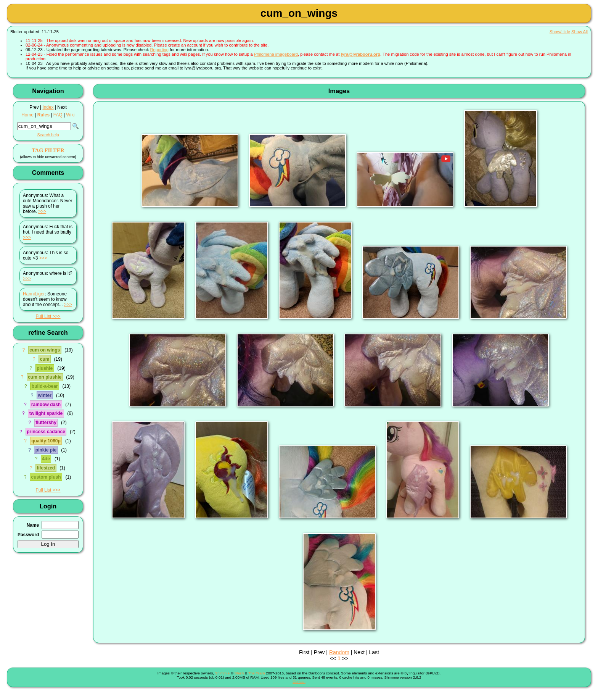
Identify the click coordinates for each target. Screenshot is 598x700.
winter (44, 395)
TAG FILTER (48, 150)
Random (339, 652)
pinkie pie (46, 450)
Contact (299, 681)
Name (33, 525)
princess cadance (46, 432)
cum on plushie (45, 377)
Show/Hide (560, 32)
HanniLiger (34, 294)
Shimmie (222, 673)
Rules (43, 115)
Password (28, 535)
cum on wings (45, 350)
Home (27, 115)
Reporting (160, 50)
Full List (43, 316)
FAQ (58, 115)
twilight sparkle (46, 413)
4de (46, 459)
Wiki (70, 115)
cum (45, 359)
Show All (580, 32)
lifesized (46, 468)
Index (48, 107)
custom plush (46, 477)
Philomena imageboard (276, 54)
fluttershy (46, 423)
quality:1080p (46, 441)
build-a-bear (45, 386)
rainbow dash (46, 405)
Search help (48, 135)
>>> (42, 211)
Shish (239, 673)
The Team (256, 673)
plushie (45, 368)
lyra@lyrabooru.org (360, 54)
